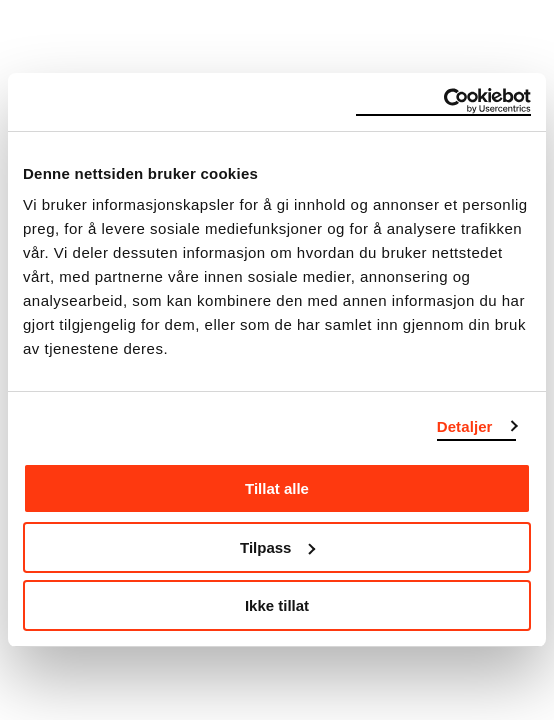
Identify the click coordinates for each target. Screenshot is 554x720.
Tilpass (277, 547)
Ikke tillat (277, 605)
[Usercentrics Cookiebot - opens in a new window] (443, 102)
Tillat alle (277, 488)
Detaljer (465, 426)
